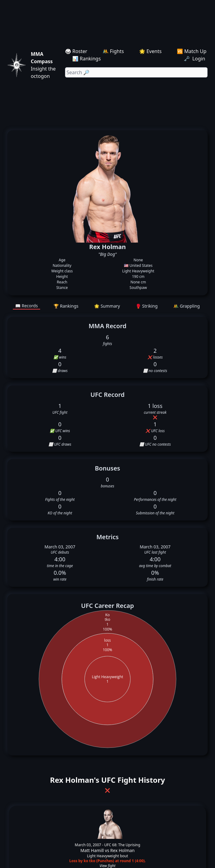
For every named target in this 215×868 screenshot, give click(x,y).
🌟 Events (150, 51)
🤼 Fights (113, 51)
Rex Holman (122, 850)
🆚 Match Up (192, 51)
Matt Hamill (92, 850)
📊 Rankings (87, 59)
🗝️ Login (195, 59)
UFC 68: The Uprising (122, 845)
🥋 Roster (76, 51)
